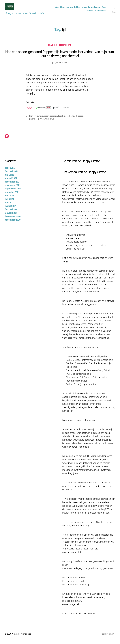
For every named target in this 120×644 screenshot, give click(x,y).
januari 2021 (11, 217)
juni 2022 (9, 179)
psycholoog (89, 120)
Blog (104, 9)
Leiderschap (66, 49)
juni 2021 (9, 199)
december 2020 (13, 220)
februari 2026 (11, 175)
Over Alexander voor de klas (68, 9)
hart (60, 120)
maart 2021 (10, 210)
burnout (40, 120)
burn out (33, 120)
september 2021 (13, 192)
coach (47, 120)
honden (65, 120)
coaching (54, 120)
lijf (76, 120)
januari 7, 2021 (62, 67)
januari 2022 (11, 182)
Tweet (29, 112)
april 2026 (10, 172)
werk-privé (39, 123)
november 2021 (13, 189)
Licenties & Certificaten (95, 12)
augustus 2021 (12, 196)
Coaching (53, 49)
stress (32, 123)
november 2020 (13, 224)
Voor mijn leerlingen (91, 9)
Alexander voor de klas (22, 637)
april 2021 (10, 206)
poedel (81, 120)
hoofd (72, 120)
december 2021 (13, 186)
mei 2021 (9, 203)
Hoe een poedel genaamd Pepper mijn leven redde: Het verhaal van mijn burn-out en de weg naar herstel (60, 58)
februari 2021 (11, 213)
